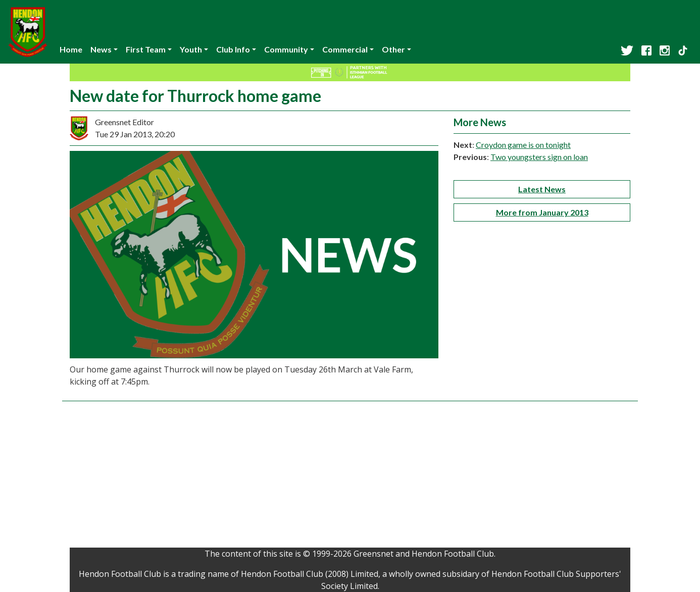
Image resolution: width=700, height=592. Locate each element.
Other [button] (393, 49)
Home (71, 49)
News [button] (101, 49)
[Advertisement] (350, 477)
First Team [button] (146, 49)
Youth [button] (191, 49)
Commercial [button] (345, 49)
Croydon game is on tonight (523, 145)
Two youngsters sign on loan (539, 157)
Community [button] (286, 49)
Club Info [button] (233, 49)
